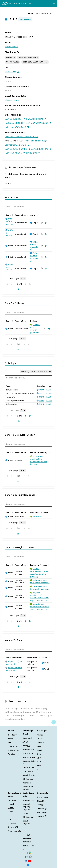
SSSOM (11, 812)
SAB (10, 743)
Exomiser (12, 800)
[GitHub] (30, 857)
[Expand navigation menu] (54, 4)
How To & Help (29, 757)
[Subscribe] (26, 853)
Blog (40, 805)
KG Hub (26, 813)
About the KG (29, 775)
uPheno (40, 743)
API (25, 742)
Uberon (40, 739)
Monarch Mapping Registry (27, 807)
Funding (11, 754)
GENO (40, 762)
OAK (10, 816)
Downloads (28, 738)
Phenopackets (14, 831)
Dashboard (28, 783)
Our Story (12, 735)
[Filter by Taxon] (36, 372)
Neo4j (26, 746)
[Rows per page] (23, 279)
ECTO (40, 769)
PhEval (11, 804)
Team (11, 739)
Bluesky (41, 816)
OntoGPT (12, 823)
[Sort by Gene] (12, 215)
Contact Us (13, 746)
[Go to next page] (25, 416)
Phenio (40, 750)
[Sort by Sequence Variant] (24, 658)
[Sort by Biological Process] (48, 565)
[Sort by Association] (27, 215)
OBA (39, 754)
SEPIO (40, 766)
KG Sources (28, 779)
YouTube (42, 813)
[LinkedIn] (26, 861)
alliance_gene (12, 100)
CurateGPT (13, 827)
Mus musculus (11, 47)
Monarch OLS (28, 800)
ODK (10, 819)
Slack (41, 801)
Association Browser (28, 788)
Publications (14, 750)
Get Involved (43, 797)
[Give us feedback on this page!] (54, 722)
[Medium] (26, 857)
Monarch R (28, 750)
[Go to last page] (30, 416)
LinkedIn (42, 809)
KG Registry (28, 817)
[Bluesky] (28, 865)
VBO (39, 758)
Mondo (40, 735)
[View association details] (45, 223)
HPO (39, 746)
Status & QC (28, 753)
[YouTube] (30, 861)
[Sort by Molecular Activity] (48, 452)
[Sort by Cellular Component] (51, 513)
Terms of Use (28, 767)
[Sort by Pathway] (40, 321)
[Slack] (30, 853)
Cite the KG (28, 771)
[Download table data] (18, 289)
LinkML (11, 808)
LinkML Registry (26, 822)
